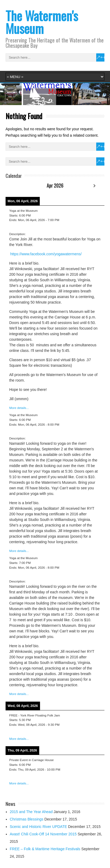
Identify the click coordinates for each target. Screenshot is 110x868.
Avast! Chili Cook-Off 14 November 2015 (43, 834)
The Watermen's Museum (42, 22)
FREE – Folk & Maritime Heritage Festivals (45, 849)
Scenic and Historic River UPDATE (38, 827)
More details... (19, 408)
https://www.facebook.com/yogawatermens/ (46, 254)
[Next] (95, 186)
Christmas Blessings (27, 819)
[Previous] (16, 186)
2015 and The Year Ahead (31, 812)
